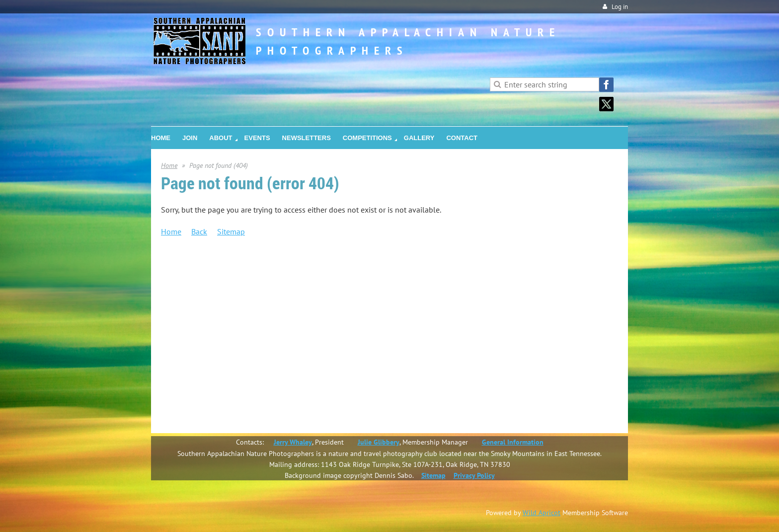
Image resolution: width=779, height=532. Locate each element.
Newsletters (200, 332)
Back (199, 231)
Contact (194, 389)
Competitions (202, 343)
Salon (211, 355)
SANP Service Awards (235, 298)
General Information (513, 442)
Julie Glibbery (379, 442)
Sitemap (231, 231)
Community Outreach (235, 309)
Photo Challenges (229, 366)
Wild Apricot (542, 513)
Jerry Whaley (293, 442)
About (191, 286)
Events (192, 320)
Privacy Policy (474, 475)
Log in (620, 7)
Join (188, 275)
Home (169, 165)
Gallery (193, 378)
